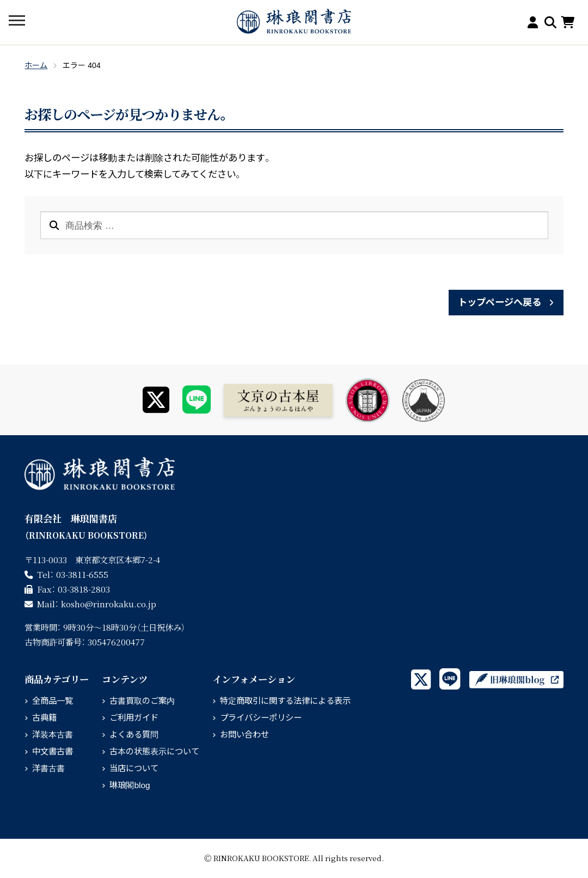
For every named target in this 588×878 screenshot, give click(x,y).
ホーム (36, 65)
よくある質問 (134, 734)
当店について (134, 768)
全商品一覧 (53, 701)
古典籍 (44, 718)
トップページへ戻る (500, 302)
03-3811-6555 (82, 574)
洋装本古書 (53, 734)
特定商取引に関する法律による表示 (285, 701)
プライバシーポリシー (261, 718)
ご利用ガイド (134, 718)
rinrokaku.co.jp (109, 603)
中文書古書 (53, 751)
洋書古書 (48, 768)
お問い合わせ (244, 734)
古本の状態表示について (154, 751)
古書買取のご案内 (142, 701)
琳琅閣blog (130, 785)
